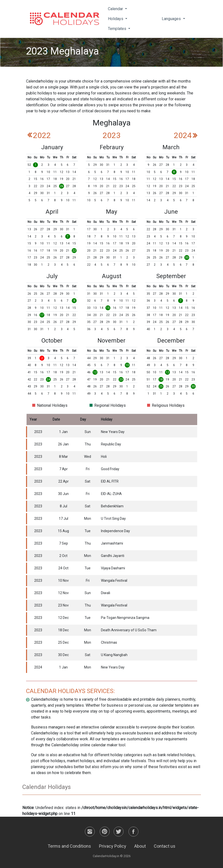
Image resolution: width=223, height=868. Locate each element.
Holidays (116, 19)
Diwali (106, 593)
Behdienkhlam (112, 506)
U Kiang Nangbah (114, 655)
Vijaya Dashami (113, 568)
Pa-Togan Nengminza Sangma (125, 618)
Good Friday (110, 469)
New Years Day (113, 432)
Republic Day (111, 444)
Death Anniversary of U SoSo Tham (129, 630)
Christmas (109, 642)
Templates (118, 29)
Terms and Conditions (69, 846)
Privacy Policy (113, 846)
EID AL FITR (110, 481)
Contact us (165, 846)
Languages (172, 19)
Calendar (116, 9)
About (140, 846)
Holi (104, 457)
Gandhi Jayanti (113, 556)
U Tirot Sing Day (113, 519)
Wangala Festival (114, 580)
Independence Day (115, 531)
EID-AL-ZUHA (111, 494)
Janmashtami (112, 543)
